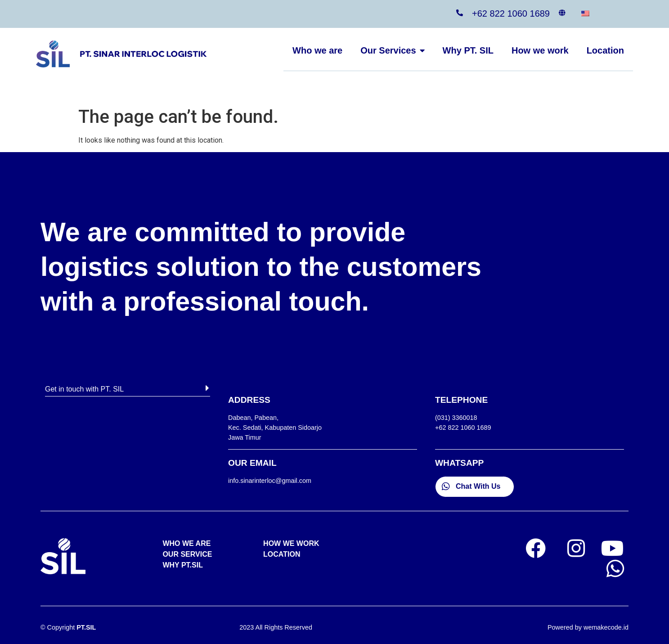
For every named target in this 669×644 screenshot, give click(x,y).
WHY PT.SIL (183, 565)
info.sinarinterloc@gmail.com (270, 481)
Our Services (392, 50)
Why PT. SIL (468, 50)
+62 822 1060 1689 (511, 14)
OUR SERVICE (187, 554)
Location (605, 50)
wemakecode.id (606, 627)
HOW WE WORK (291, 543)
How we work (540, 50)
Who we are (317, 50)
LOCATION (282, 554)
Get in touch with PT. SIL (84, 389)
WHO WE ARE (186, 543)
